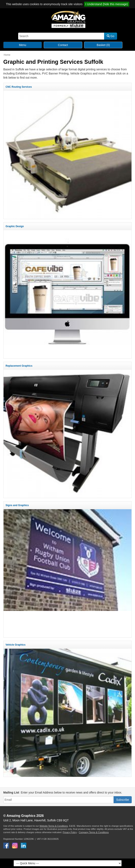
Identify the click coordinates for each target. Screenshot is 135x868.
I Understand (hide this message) (107, 4)
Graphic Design (15, 226)
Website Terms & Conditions (54, 826)
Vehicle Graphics (16, 645)
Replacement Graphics (19, 366)
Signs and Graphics (17, 505)
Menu (23, 45)
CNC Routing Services (19, 87)
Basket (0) (103, 45)
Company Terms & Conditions (94, 832)
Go (111, 36)
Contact (63, 45)
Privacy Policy (70, 832)
